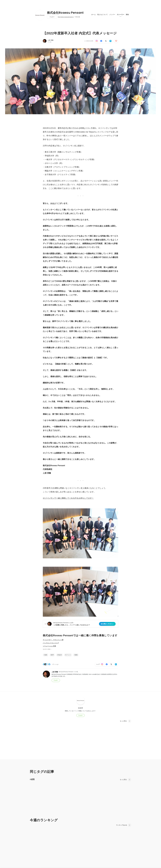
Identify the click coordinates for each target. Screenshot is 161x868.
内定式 (60, 655)
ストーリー (120, 15)
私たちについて (102, 15)
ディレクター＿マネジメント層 (53, 640)
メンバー (112, 15)
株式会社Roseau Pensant (65, 13)
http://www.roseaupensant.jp (66, 17)
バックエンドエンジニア (51, 643)
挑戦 (76, 655)
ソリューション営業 (49, 646)
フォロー (52, 17)
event (80, 708)
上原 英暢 (50, 40)
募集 (127, 15)
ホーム (93, 15)
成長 (46, 655)
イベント (68, 655)
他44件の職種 (48, 649)
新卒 (53, 655)
